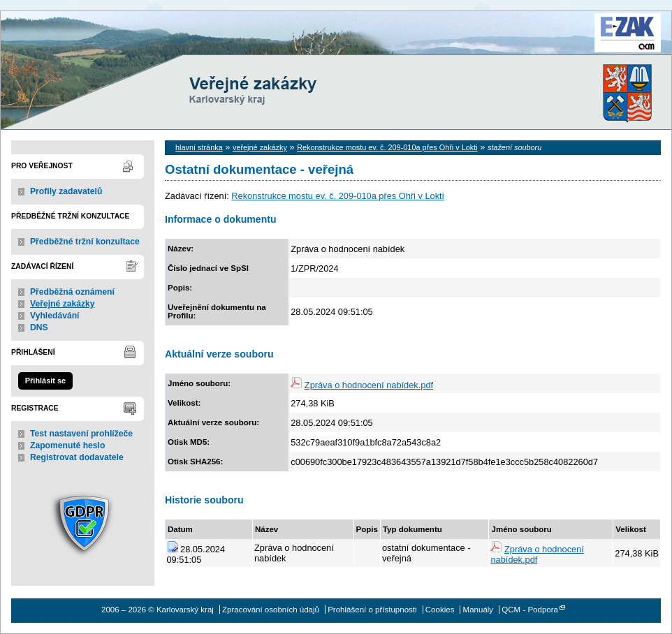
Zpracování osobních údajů (271, 610)
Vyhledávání (55, 316)
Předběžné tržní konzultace (85, 242)
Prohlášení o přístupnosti (372, 610)
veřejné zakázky (260, 147)
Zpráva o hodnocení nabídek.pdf (369, 385)
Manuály (479, 610)
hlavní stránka (199, 147)
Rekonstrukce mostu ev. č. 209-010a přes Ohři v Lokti (387, 147)
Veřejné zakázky (63, 304)
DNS (39, 327)
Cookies (440, 610)
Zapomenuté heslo (67, 445)
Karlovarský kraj (294, 45)
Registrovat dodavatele (77, 457)
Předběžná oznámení (72, 292)
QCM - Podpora (530, 610)
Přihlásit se (45, 381)
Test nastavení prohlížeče (81, 434)
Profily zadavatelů (66, 191)
